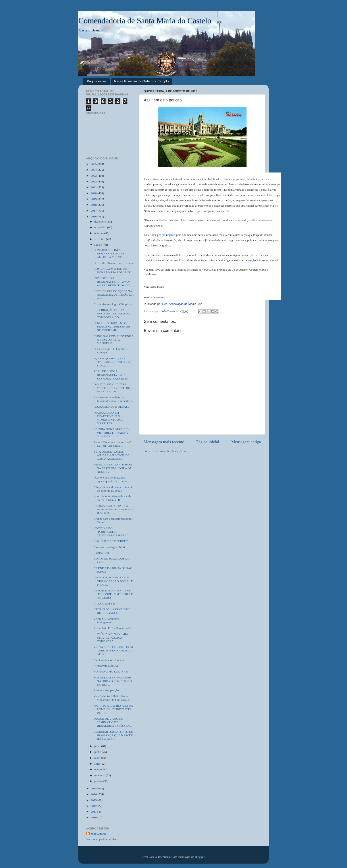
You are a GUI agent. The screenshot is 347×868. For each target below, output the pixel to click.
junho (98, 752)
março (98, 769)
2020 (94, 193)
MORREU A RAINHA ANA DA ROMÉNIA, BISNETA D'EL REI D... (113, 709)
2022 (94, 181)
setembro (100, 239)
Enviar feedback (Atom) (173, 451)
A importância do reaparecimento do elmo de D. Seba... (114, 489)
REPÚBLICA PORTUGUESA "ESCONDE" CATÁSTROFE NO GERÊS (113, 594)
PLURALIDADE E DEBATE (111, 407)
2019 (94, 199)
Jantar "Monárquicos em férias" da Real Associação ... (113, 444)
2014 (94, 794)
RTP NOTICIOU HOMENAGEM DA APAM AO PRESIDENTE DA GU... (113, 282)
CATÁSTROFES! (104, 604)
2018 (94, 205)
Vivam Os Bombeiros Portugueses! (107, 621)
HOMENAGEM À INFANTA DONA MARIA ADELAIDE (113, 270)
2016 (94, 216)
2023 (94, 176)
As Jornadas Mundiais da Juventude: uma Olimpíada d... (114, 399)
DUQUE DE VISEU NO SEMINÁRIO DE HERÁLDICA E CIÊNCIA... (113, 722)
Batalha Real (101, 553)
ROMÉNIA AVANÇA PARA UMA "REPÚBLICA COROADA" (111, 637)
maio (98, 758)
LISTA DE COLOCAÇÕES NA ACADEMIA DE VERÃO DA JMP (114, 295)
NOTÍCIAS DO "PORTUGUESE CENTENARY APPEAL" (111, 532)
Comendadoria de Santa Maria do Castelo (145, 21)
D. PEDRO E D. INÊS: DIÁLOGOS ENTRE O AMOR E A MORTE (110, 253)
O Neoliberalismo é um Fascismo (114, 263)
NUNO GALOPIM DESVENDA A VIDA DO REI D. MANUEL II (113, 340)
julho (98, 746)
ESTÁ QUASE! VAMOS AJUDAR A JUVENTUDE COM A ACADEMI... (112, 455)
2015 (94, 788)
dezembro (101, 222)
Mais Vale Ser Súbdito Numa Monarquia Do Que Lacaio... (112, 698)
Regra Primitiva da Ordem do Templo (142, 81)
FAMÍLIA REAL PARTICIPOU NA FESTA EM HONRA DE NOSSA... (113, 468)
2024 (94, 170)
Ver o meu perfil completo (102, 839)
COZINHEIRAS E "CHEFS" (111, 541)
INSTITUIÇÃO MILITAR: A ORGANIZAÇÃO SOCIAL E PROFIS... (113, 581)
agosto (99, 245)
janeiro (99, 781)
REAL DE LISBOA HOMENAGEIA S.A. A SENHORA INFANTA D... (111, 375)
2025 (94, 164)
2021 (94, 187)
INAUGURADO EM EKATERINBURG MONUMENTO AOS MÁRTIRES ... (108, 418)
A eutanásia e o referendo (109, 660)
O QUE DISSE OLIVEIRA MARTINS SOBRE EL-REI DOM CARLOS (112, 388)
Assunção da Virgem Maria (110, 547)
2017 (94, 211)
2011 (94, 812)
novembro (101, 227)
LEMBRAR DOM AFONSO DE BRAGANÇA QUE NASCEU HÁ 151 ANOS (113, 735)
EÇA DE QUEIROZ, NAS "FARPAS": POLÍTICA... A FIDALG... (112, 362)
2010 (94, 817)
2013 (94, 800)
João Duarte (98, 834)
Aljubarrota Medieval (107, 666)
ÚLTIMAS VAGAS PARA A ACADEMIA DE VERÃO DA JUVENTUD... (114, 509)
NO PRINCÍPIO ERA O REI (111, 671)
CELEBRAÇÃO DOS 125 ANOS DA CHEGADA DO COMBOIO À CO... (112, 313)
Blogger (200, 857)
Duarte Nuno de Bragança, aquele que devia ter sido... (111, 479)
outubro (99, 233)
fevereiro (100, 775)
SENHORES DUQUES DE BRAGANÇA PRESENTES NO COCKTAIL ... (112, 326)
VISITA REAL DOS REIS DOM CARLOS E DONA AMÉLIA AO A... (113, 650)
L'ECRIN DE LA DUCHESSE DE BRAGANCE (112, 611)
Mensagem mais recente (164, 442)
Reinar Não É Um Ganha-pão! (112, 628)
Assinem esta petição (106, 690)
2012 (94, 806)
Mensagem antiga (246, 442)
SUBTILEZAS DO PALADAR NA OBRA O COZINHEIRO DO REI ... (113, 681)
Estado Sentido (157, 297)
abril (97, 764)
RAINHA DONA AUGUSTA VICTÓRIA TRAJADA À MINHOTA (111, 433)
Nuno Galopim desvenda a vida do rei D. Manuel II (112, 498)
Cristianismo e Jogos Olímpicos (113, 304)
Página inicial (97, 81)
